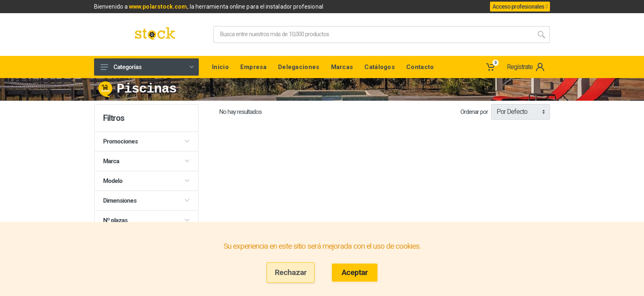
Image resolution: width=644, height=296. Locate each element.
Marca (146, 161)
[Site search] (373, 35)
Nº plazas (146, 220)
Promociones (146, 141)
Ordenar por (474, 112)
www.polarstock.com (158, 7)
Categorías (147, 67)
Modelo (146, 181)
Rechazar (291, 272)
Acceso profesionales (520, 7)
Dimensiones (146, 201)
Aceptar (355, 272)
